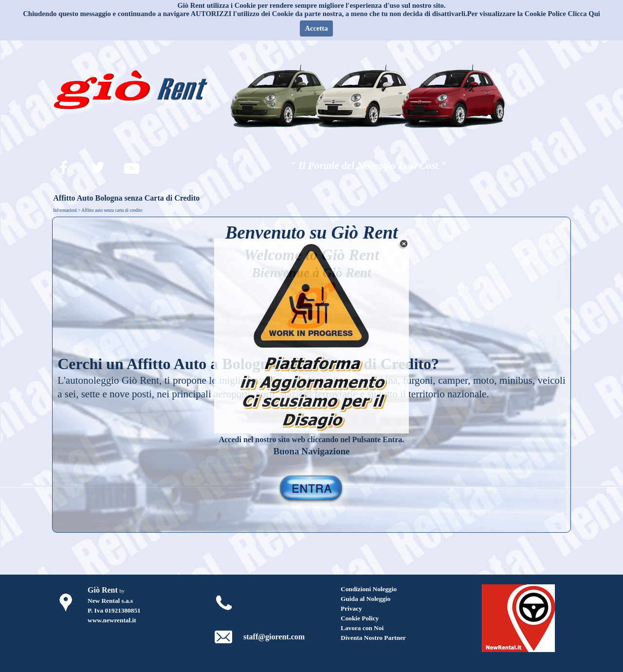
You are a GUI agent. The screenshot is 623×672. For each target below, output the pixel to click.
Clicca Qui (584, 14)
